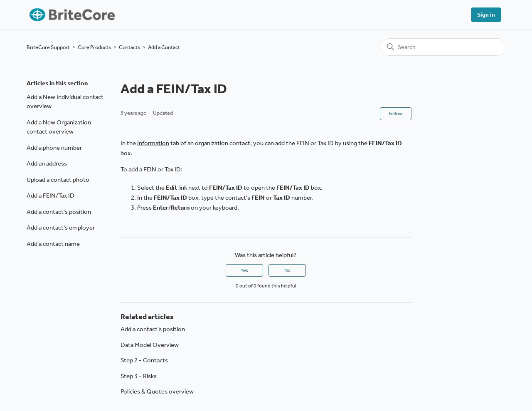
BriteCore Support (48, 47)
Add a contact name (53, 244)
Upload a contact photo (58, 180)
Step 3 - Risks (139, 376)
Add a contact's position (59, 212)
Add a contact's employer (61, 228)
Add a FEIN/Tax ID (50, 196)
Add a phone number (54, 148)
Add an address (47, 163)
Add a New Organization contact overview (59, 127)
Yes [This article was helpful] (244, 270)
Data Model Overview (150, 345)
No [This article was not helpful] (287, 270)
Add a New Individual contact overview (65, 102)
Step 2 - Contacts (144, 360)
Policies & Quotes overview (157, 391)
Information (153, 143)
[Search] (443, 47)
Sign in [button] (486, 15)
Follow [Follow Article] (396, 114)
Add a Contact (164, 47)
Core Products (94, 47)
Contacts (129, 47)
